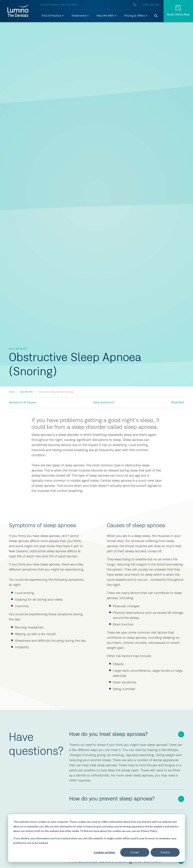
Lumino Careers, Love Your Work (59, 5)
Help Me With (107, 16)
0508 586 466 (151, 5)
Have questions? (104, 403)
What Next (178, 403)
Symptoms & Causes (23, 403)
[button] (53, 16)
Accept (135, 852)
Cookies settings (104, 852)
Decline (165, 852)
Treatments (80, 16)
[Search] (156, 16)
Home (12, 392)
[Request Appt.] (178, 11)
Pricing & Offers (136, 16)
